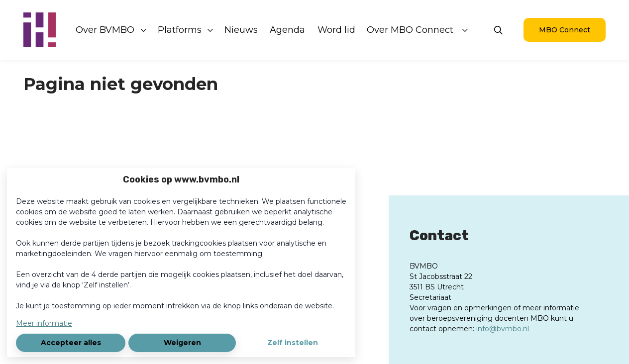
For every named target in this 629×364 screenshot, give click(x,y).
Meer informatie (44, 323)
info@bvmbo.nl (503, 329)
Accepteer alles (71, 343)
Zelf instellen (293, 343)
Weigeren (182, 343)
